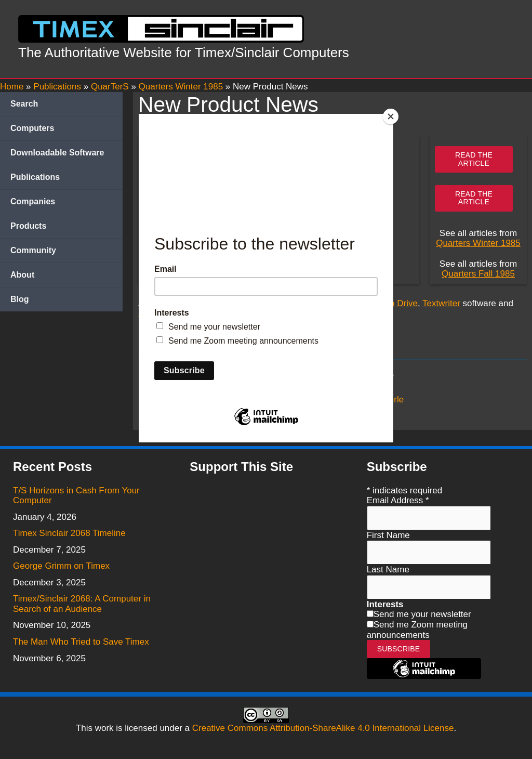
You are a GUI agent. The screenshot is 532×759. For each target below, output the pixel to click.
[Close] (391, 116)
